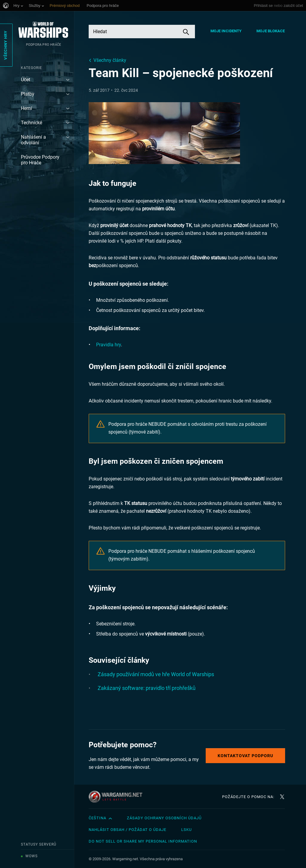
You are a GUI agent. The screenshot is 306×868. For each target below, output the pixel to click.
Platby (28, 94)
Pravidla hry (109, 345)
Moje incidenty (226, 31)
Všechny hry (6, 45)
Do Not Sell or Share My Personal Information (143, 841)
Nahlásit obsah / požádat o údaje (127, 830)
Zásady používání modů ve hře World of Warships (156, 674)
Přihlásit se (263, 6)
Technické (31, 123)
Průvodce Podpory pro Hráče (40, 160)
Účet (26, 80)
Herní (26, 108)
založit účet (293, 6)
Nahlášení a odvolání (33, 140)
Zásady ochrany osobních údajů (164, 818)
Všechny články (110, 60)
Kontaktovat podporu (245, 756)
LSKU (186, 830)
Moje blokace (271, 31)
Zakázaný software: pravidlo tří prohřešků (147, 688)
